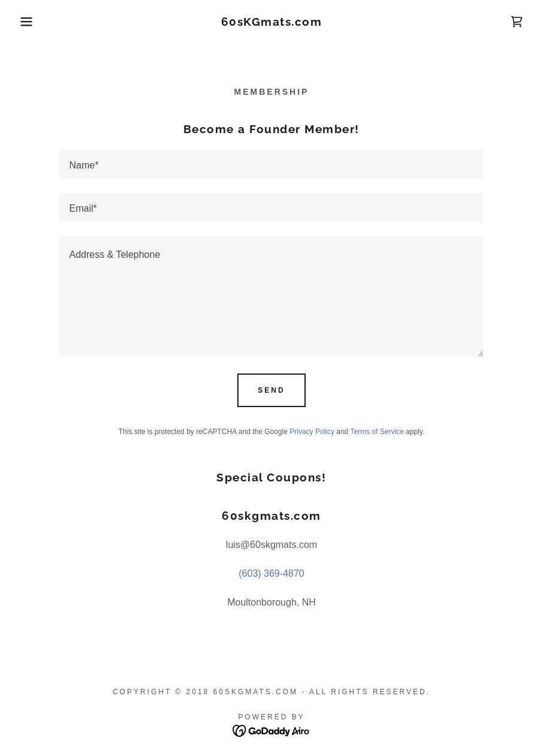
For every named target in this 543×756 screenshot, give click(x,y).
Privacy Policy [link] (312, 432)
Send (271, 390)
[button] (27, 22)
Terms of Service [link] (377, 432)
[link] (272, 22)
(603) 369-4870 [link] (271, 573)
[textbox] (271, 165)
